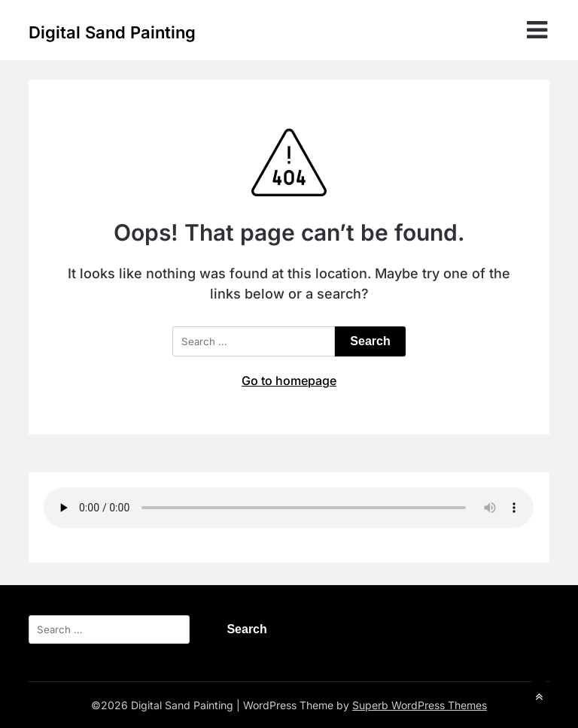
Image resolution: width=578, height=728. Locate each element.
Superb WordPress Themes (420, 705)
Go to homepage (289, 381)
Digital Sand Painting (112, 32)
